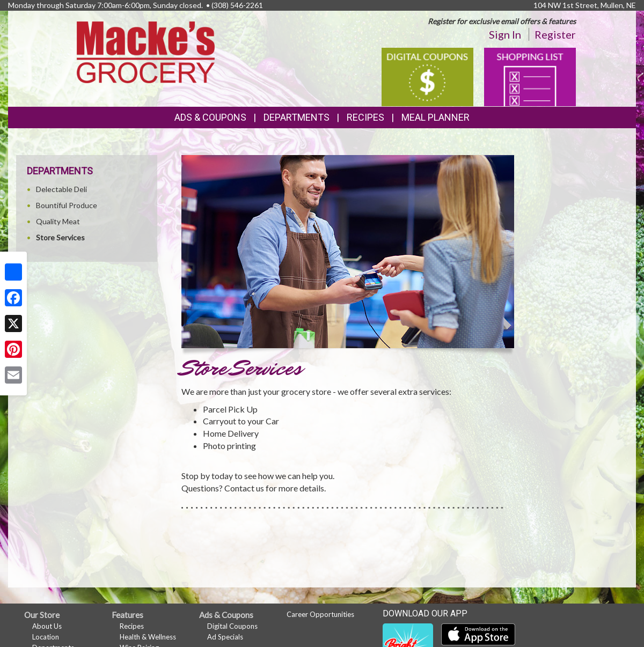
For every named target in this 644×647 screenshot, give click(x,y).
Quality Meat (58, 221)
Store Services (60, 237)
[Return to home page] (146, 51)
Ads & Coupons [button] (210, 117)
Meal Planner (436, 117)
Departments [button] (297, 117)
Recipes (365, 117)
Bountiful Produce (67, 205)
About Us (47, 626)
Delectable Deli (61, 189)
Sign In (505, 34)
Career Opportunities (320, 614)
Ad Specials (225, 637)
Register (555, 34)
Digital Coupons (232, 626)
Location (46, 637)
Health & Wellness (148, 637)
